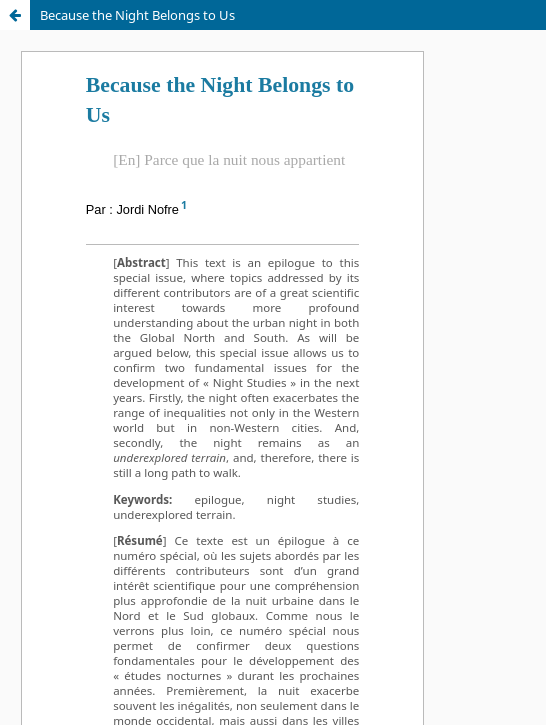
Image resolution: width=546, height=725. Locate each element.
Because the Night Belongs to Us (137, 15)
